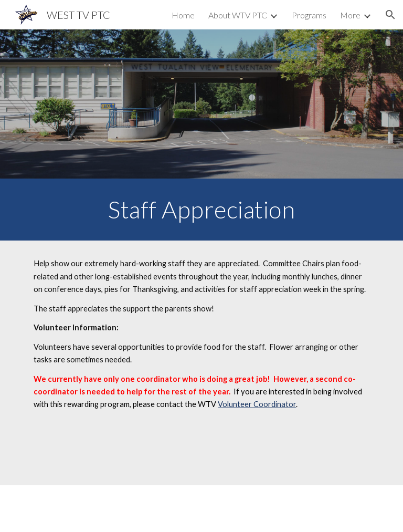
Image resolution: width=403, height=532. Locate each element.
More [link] (350, 15)
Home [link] (183, 15)
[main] (201, 210)
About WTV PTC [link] (238, 15)
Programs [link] (309, 15)
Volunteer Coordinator (257, 404)
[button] (390, 15)
